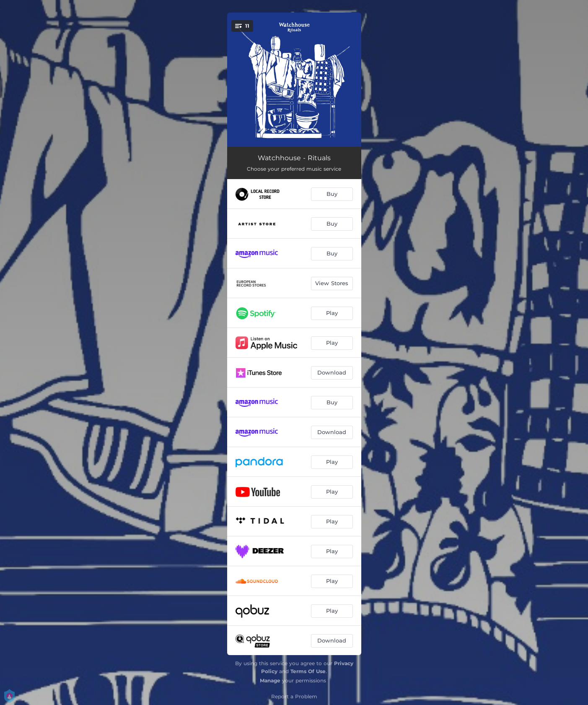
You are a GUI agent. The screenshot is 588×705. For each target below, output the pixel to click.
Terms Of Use (308, 671)
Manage (270, 680)
